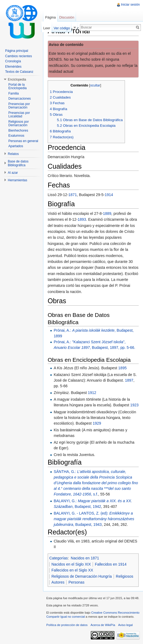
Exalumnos (16, 136)
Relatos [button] (13, 154)
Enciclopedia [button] (17, 79)
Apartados (16, 146)
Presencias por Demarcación (19, 106)
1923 (134, 405)
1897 (129, 380)
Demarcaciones (20, 99)
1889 (107, 214)
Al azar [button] (13, 173)
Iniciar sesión (130, 5)
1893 (82, 219)
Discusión (67, 17)
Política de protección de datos (67, 625)
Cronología (13, 61)
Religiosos (125, 576)
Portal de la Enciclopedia (18, 86)
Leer (47, 28)
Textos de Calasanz (19, 72)
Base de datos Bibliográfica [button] (18, 163)
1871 (73, 195)
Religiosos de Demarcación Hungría (82, 576)
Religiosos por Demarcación (19, 124)
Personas (76, 582)
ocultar (95, 85)
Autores (58, 582)
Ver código (62, 28)
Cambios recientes (18, 56)
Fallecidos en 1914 (111, 564)
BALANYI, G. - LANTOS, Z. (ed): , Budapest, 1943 (94, 519)
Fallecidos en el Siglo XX (72, 570)
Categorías (58, 558)
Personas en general (23, 141)
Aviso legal (125, 625)
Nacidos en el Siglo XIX (71, 564)
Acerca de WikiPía (103, 625)
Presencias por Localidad (19, 115)
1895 (122, 368)
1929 (97, 423)
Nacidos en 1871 (85, 558)
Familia (14, 93)
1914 (109, 195)
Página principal (17, 51)
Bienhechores (18, 131)
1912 (92, 393)
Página (50, 17)
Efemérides (13, 67)
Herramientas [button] (18, 180)
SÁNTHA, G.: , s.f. (96, 483)
